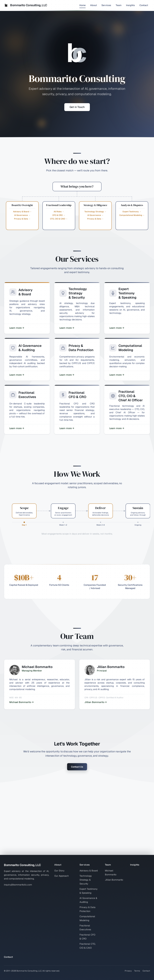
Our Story (59, 871)
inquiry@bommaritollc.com (18, 885)
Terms (137, 971)
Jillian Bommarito (114, 880)
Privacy (128, 971)
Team (119, 5)
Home (82, 6)
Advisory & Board (89, 871)
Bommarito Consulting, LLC (26, 5)
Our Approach (62, 876)
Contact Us (77, 767)
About (94, 5)
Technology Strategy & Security (86, 880)
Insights (130, 5)
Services (106, 5)
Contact (144, 5)
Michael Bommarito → (21, 702)
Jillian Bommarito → (96, 702)
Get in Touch (77, 107)
